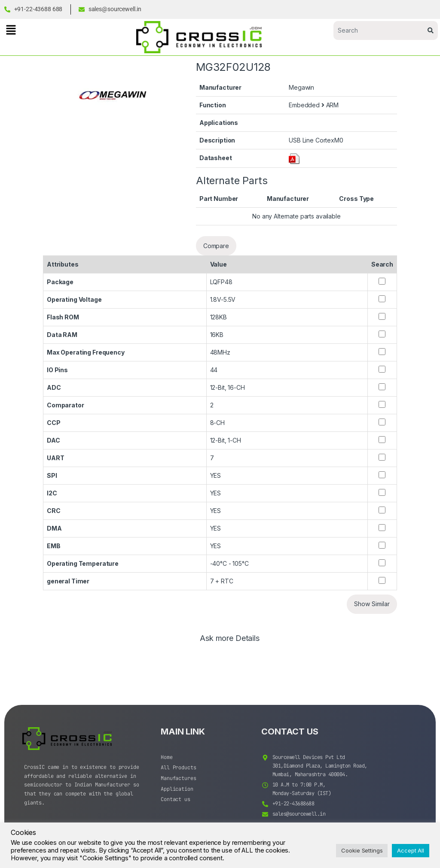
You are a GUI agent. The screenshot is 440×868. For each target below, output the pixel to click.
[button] (11, 30)
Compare (216, 246)
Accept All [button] (411, 850)
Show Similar (372, 604)
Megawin (301, 87)
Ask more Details (230, 639)
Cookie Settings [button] (362, 850)
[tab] (230, 642)
